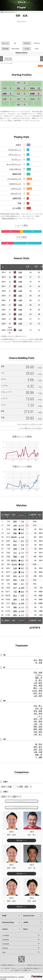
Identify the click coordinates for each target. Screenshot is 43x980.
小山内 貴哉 (37, 691)
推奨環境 (10, 965)
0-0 (23, 588)
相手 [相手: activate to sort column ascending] (14, 516)
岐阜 (15, 545)
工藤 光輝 (38, 752)
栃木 (15, 576)
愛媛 (15, 557)
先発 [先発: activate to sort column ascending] (36, 267)
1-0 (22, 522)
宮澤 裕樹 (38, 711)
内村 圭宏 (38, 749)
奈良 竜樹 (38, 685)
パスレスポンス (15, 169)
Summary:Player (8, 922)
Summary (5, 948)
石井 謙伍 (38, 721)
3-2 (22, 545)
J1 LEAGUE (5, 935)
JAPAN (26, 922)
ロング (16, 159)
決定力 (18, 145)
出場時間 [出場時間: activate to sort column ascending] (33, 516)
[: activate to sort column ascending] (8, 267)
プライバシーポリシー (20, 965)
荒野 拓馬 (38, 727)
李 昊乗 (39, 663)
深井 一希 (38, 719)
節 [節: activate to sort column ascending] (2, 516)
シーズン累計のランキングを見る (30, 428)
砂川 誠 (39, 708)
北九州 (14, 564)
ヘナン (40, 716)
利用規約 (4, 965)
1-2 (22, 572)
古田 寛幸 (38, 714)
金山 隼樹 (38, 660)
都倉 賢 (39, 755)
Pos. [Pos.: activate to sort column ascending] (40, 516)
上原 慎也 (38, 683)
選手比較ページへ (21, 807)
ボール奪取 (17, 208)
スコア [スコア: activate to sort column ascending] (21, 515)
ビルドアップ (16, 193)
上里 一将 (38, 724)
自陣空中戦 (17, 198)
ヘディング (15, 154)
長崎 (15, 549)
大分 (15, 553)
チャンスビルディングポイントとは (29, 424)
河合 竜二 (38, 706)
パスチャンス (16, 189)
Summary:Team (29, 916)
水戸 (15, 588)
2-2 (23, 537)
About (25, 929)
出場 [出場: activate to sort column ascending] (28, 267)
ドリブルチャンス (14, 179)
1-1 (23, 525)
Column (5, 929)
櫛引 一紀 (38, 688)
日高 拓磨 (38, 672)
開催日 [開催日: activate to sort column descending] (7, 516)
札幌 (20, 272)
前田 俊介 (38, 747)
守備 (19, 203)
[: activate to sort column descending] (3, 267)
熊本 (15, 580)
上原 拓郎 (38, 696)
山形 (15, 525)
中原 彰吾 (38, 732)
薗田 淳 (39, 678)
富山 (15, 541)
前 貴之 (39, 680)
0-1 (22, 533)
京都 (15, 568)
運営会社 (30, 965)
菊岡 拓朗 (38, 729)
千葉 (15, 592)
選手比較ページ (21, 840)
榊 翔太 (39, 744)
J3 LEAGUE (5, 944)
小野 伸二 (38, 734)
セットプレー (14, 164)
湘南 (15, 529)
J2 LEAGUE (5, 940)
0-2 (22, 529)
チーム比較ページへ (21, 801)
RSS (40, 66)
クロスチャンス (15, 184)
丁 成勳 (39, 757)
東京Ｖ (14, 603)
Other (4, 952)
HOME (2, 12)
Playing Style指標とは (9, 218)
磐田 (15, 522)
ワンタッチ (15, 150)
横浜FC (14, 537)
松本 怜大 (38, 693)
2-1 (22, 541)
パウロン (39, 675)
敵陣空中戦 (17, 174)
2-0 (22, 580)
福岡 (15, 611)
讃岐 (15, 533)
